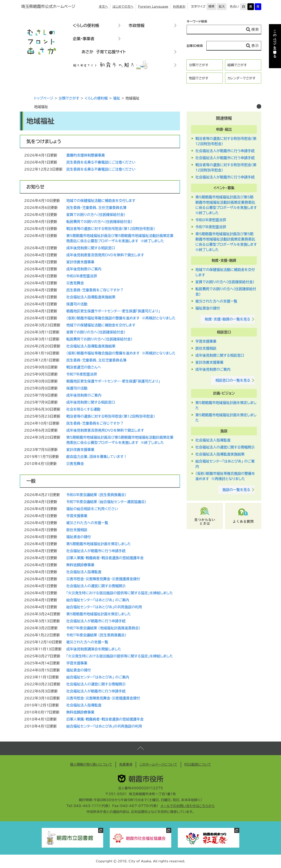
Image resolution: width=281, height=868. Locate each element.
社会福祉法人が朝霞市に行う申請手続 (96, 551)
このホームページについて (158, 764)
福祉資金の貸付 (79, 537)
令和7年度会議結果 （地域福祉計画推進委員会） (103, 628)
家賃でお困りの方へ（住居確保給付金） (96, 215)
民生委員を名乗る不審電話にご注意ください (101, 162)
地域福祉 (41, 107)
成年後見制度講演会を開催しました (94, 649)
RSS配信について (198, 764)
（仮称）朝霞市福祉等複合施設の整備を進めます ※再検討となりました (121, 318)
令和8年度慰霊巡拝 (82, 276)
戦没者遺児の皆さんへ (84, 367)
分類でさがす (199, 65)
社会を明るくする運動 (83, 409)
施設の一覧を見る (236, 490)
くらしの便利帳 (86, 25)
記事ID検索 (195, 46)
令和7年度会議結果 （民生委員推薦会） (96, 635)
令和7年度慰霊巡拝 (82, 374)
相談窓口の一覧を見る (233, 380)
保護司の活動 (77, 304)
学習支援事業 (77, 516)
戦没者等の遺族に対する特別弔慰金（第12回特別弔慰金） (111, 229)
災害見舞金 (75, 283)
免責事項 (126, 764)
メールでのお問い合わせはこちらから (188, 806)
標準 (211, 7)
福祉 (117, 98)
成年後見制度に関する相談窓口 (91, 248)
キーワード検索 (197, 21)
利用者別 (179, 7)
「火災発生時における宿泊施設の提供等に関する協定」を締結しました (120, 593)
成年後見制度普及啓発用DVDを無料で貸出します (105, 255)
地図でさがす (199, 78)
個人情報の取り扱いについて (91, 764)
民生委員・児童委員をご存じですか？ (95, 290)
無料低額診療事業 (80, 565)
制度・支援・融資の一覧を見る (228, 319)
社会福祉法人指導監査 (84, 572)
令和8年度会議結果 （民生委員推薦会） (96, 495)
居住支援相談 (77, 530)
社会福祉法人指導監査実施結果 (91, 297)
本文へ (103, 7)
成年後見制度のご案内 (84, 269)
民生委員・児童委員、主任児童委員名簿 (96, 208)
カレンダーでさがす (241, 78)
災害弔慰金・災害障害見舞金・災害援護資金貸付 (103, 579)
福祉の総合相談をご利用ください (92, 509)
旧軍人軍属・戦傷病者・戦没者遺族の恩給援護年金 (105, 558)
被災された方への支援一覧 (87, 523)
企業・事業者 (84, 39)
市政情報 (137, 25)
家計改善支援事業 (80, 262)
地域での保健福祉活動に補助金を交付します (101, 201)
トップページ (44, 98)
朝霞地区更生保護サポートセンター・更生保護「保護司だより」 (113, 311)
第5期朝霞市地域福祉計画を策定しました (99, 544)
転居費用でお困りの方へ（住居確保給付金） (99, 222)
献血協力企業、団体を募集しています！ (97, 457)
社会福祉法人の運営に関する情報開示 (96, 586)
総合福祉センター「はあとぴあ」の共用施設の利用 (104, 607)
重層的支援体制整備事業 (86, 155)
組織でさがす (237, 65)
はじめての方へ (123, 7)
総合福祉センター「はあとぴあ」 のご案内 (98, 600)
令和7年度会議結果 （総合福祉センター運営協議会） (106, 502)
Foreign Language (153, 7)
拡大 (222, 7)
